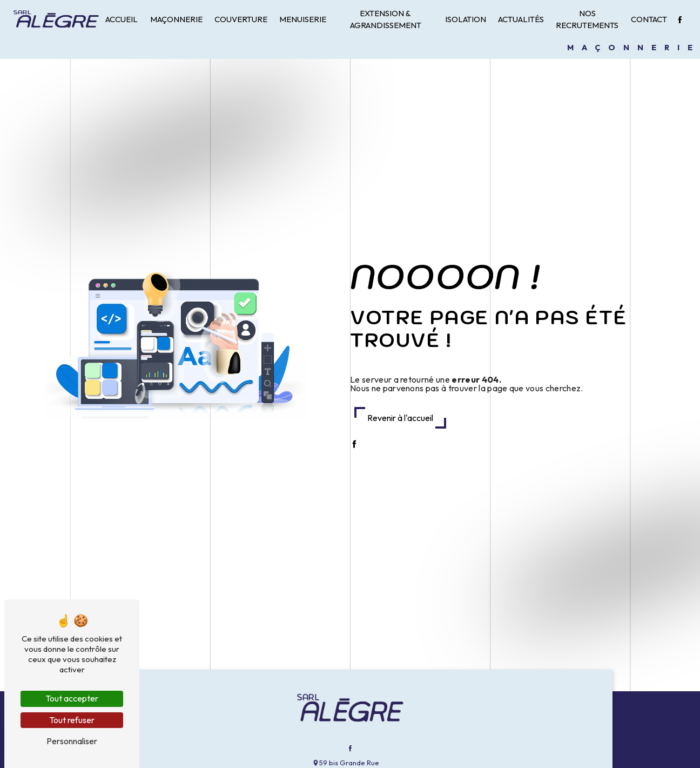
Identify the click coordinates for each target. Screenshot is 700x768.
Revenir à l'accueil (400, 418)
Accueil (122, 19)
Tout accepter (72, 698)
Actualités (521, 19)
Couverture (241, 19)
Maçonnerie (176, 19)
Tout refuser (72, 720)
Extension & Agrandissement (386, 19)
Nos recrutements (587, 19)
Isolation (466, 19)
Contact (649, 19)
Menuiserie (303, 19)
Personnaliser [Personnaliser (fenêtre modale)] (72, 741)
